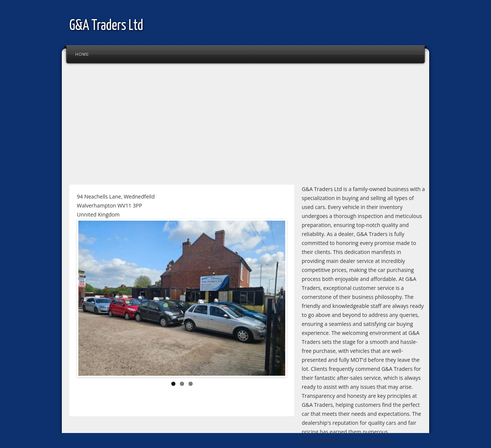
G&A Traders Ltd (106, 26)
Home (82, 54)
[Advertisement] (245, 127)
